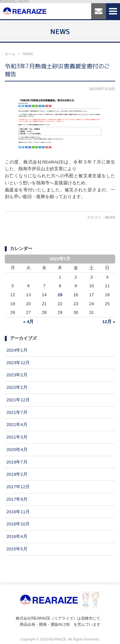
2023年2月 (17, 375)
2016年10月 (18, 524)
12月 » (109, 322)
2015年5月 (17, 549)
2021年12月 (18, 400)
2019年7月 (17, 462)
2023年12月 (18, 363)
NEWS (110, 217)
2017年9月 (17, 499)
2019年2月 (17, 474)
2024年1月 (17, 350)
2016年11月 (18, 512)
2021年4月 (17, 425)
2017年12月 (18, 487)
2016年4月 (17, 536)
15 (60, 295)
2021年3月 (17, 437)
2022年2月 (17, 387)
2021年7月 (17, 412)
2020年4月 (17, 450)
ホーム (10, 54)
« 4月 (28, 322)
